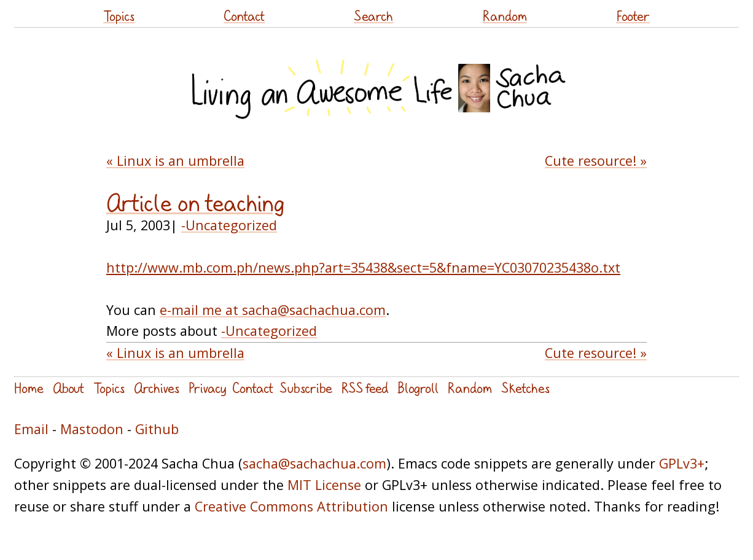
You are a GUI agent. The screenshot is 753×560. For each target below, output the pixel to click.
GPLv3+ (682, 463)
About (68, 388)
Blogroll (418, 388)
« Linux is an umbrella (175, 161)
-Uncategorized (229, 225)
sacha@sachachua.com (314, 463)
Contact (244, 16)
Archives (157, 388)
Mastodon (92, 429)
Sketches (525, 388)
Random (505, 16)
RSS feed (365, 388)
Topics (119, 16)
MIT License (324, 485)
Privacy (207, 388)
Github (157, 429)
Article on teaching (196, 203)
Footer (633, 16)
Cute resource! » (596, 161)
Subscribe (306, 388)
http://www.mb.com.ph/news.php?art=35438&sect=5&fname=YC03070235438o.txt (363, 267)
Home (29, 388)
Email (31, 429)
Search (373, 16)
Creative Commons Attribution (291, 506)
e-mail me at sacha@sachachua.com (273, 310)
